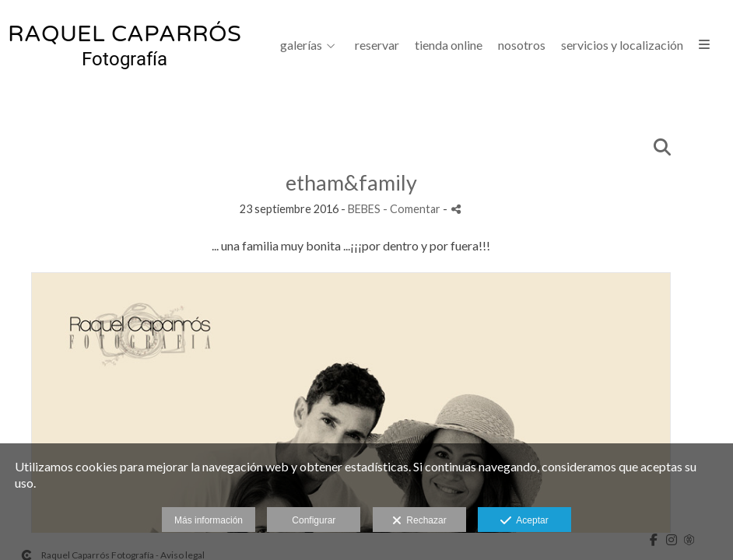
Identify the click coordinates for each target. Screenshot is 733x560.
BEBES (364, 209)
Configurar (314, 520)
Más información (209, 520)
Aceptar (524, 521)
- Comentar (413, 209)
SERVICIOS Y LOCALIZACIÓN (622, 45)
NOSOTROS (522, 45)
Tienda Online (449, 45)
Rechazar (419, 521)
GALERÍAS (301, 45)
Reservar (377, 45)
